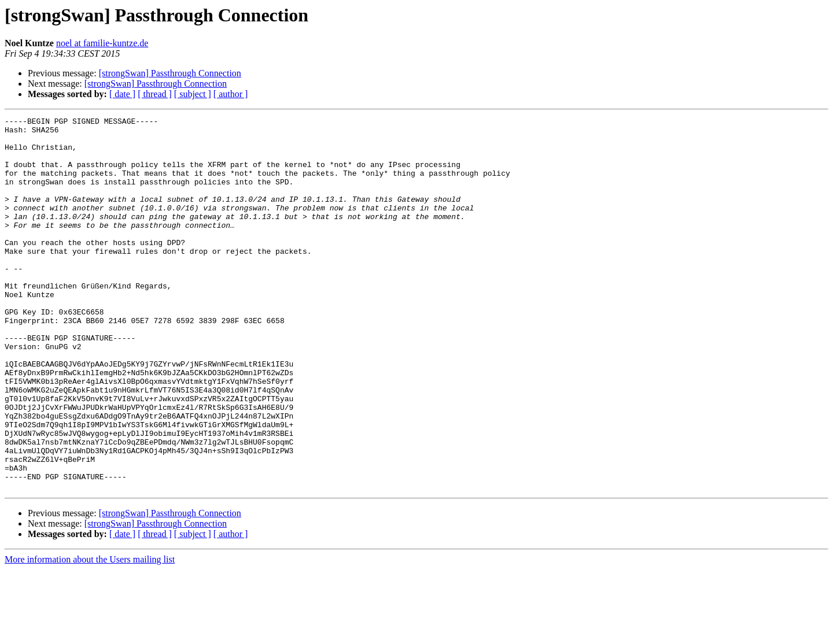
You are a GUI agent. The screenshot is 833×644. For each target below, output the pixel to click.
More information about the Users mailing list (90, 634)
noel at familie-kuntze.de (102, 43)
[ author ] (231, 94)
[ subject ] (193, 94)
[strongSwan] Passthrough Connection (170, 73)
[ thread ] (155, 94)
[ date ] (122, 94)
